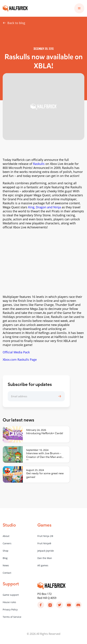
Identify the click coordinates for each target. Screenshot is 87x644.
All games (43, 565)
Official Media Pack (16, 352)
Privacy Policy (10, 610)
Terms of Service (12, 617)
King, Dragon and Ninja (45, 207)
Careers (7, 543)
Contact (7, 573)
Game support (11, 595)
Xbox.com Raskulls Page (20, 360)
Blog (5, 558)
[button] (79, 8)
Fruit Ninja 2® (45, 536)
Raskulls (39, 164)
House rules (9, 602)
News (6, 565)
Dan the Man (45, 558)
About (6, 536)
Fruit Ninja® (44, 543)
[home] (15, 8)
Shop (6, 551)
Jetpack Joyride (46, 551)
